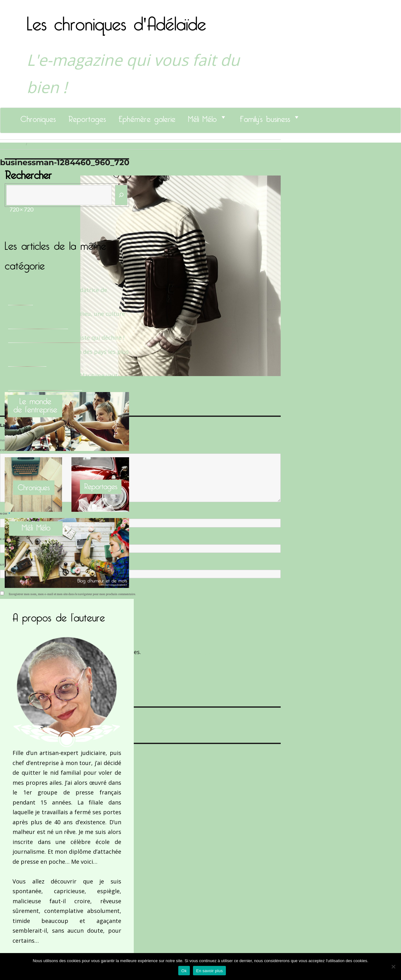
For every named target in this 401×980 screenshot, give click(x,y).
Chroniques (38, 117)
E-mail (7, 539)
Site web (7, 565)
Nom (5, 514)
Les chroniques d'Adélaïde (116, 20)
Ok (184, 971)
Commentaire (13, 450)
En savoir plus (209, 971)
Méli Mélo (202, 117)
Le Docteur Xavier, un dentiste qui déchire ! (66, 338)
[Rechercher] (121, 195)
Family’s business (265, 117)
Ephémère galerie (147, 117)
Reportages (87, 117)
